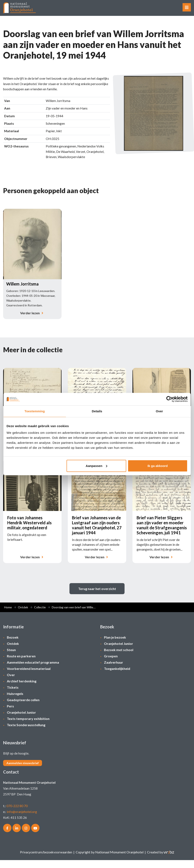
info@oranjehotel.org (22, 820)
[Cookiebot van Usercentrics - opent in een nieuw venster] (169, 399)
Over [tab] (159, 411)
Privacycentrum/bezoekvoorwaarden (46, 860)
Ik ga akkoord (158, 466)
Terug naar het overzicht (97, 597)
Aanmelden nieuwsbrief (23, 771)
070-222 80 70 (17, 814)
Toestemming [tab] (35, 411)
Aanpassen (96, 466)
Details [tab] (97, 411)
